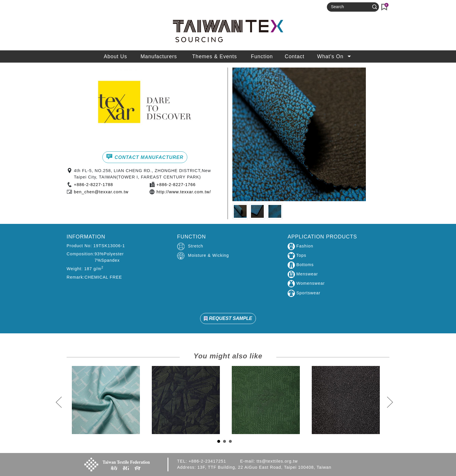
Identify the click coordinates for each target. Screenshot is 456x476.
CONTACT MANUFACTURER (145, 157)
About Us (115, 56)
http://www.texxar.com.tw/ (184, 192)
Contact (295, 56)
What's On (335, 56)
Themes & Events (215, 56)
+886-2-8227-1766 (176, 185)
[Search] (350, 7)
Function (262, 56)
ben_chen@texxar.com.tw (101, 192)
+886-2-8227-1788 (93, 185)
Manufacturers (159, 56)
